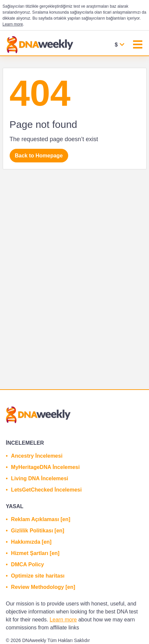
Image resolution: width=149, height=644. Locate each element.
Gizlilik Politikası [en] (38, 531)
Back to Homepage (39, 156)
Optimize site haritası (38, 576)
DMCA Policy (27, 564)
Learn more (13, 24)
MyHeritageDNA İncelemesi (45, 467)
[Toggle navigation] (138, 45)
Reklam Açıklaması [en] (41, 519)
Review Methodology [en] (43, 587)
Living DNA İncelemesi (40, 478)
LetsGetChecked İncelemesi (46, 490)
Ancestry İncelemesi (37, 456)
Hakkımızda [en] (31, 542)
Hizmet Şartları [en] (35, 553)
